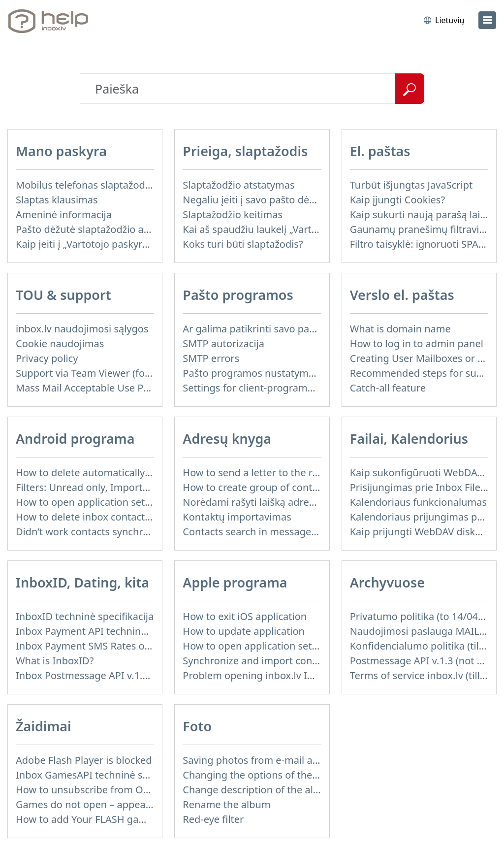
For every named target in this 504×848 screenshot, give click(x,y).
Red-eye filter (213, 819)
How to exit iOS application (245, 616)
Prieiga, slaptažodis (245, 151)
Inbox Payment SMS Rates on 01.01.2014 (110, 646)
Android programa (75, 439)
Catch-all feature (388, 388)
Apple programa (235, 582)
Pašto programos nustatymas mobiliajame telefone (301, 373)
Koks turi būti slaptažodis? (243, 244)
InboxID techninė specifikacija (85, 616)
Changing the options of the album (263, 775)
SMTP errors (211, 358)
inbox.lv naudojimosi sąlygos (82, 329)
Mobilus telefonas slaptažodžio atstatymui (113, 185)
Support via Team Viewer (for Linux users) (111, 373)
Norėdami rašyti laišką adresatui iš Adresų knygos (297, 502)
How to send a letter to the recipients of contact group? (310, 473)
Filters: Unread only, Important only (98, 487)
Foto (197, 726)
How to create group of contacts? (259, 487)
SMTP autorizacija (223, 343)
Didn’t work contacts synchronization (101, 532)
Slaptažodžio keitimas (233, 214)
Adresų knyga (227, 439)
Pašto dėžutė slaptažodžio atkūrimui (99, 229)
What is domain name (400, 329)
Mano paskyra (61, 151)
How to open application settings (92, 502)
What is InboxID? (55, 661)
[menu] (487, 20)
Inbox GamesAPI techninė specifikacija (105, 775)
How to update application (244, 631)
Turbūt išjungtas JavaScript (411, 185)
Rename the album (226, 804)
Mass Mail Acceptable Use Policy (90, 388)
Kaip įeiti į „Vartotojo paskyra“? (86, 244)
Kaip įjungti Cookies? (397, 200)
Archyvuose (387, 582)
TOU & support (63, 295)
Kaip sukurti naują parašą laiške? (425, 214)
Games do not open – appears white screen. (117, 804)
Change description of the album (258, 790)
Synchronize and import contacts (258, 661)
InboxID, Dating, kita (82, 582)
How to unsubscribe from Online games (108, 790)
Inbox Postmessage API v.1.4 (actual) (100, 675)
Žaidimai (44, 726)
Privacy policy (47, 358)
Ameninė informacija (64, 214)
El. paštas (380, 151)
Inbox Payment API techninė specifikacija (110, 631)
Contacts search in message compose (269, 532)
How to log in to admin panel (417, 343)
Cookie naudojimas (60, 343)
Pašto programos (238, 295)
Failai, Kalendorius (409, 439)
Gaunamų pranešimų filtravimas (424, 229)
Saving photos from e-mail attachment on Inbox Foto (305, 760)
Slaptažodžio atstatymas (238, 185)
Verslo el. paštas (402, 295)
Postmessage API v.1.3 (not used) (426, 661)
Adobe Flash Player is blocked (84, 760)
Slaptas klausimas (57, 200)
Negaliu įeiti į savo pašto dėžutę (256, 200)
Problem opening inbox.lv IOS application (278, 675)
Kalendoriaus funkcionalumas (418, 502)
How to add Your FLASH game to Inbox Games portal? (140, 819)
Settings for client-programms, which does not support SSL (318, 388)
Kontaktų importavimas (237, 517)
